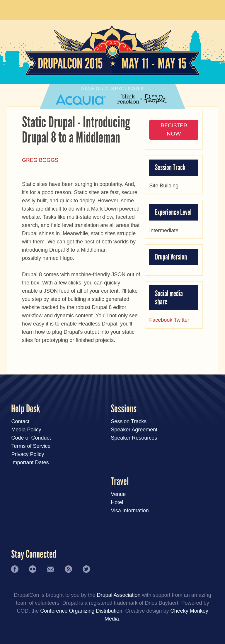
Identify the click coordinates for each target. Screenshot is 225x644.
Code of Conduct (31, 438)
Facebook (161, 320)
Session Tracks (129, 421)
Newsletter (51, 569)
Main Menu (17, 9)
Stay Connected (34, 554)
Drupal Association (119, 595)
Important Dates (30, 462)
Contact (20, 421)
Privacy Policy (28, 454)
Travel (120, 482)
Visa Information (130, 511)
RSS (68, 569)
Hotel (117, 502)
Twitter (181, 320)
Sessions (124, 409)
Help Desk (25, 409)
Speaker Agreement (134, 430)
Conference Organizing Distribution (81, 611)
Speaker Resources (134, 438)
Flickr (33, 569)
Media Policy (26, 430)
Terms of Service (31, 446)
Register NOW (174, 130)
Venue (118, 494)
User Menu (208, 9)
